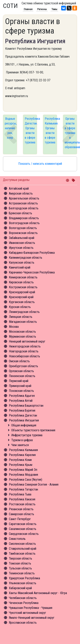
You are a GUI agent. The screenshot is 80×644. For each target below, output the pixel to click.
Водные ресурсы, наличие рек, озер (11, 128)
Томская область (20, 563)
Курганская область (22, 302)
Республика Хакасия (22, 499)
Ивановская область (22, 243)
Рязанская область (21, 509)
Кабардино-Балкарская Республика (32, 253)
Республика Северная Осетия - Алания (34, 484)
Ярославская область (23, 623)
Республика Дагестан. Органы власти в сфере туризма (31, 131)
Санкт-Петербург (20, 519)
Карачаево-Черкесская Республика (32, 272)
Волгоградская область (24, 223)
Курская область (20, 307)
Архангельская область (24, 198)
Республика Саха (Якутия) (26, 480)
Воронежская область (23, 233)
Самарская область (21, 514)
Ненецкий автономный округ (27, 341)
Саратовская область (23, 524)
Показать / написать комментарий (40, 164)
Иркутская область (21, 248)
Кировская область (21, 282)
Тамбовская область (22, 554)
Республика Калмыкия (23, 450)
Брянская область (20, 213)
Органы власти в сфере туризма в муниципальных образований (71, 133)
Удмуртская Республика (24, 578)
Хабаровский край (20, 588)
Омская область (19, 361)
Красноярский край (21, 297)
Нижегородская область (25, 346)
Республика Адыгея (22, 396)
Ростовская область (22, 504)
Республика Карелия (22, 455)
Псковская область (21, 391)
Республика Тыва (20, 494)
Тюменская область (22, 573)
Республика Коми (20, 460)
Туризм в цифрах (22, 440)
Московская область (22, 332)
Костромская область (23, 287)
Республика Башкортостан (26, 406)
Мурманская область (22, 337)
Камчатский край (20, 267)
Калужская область (22, 263)
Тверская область (20, 558)
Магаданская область (23, 322)
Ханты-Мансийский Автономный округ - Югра (38, 593)
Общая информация (24, 425)
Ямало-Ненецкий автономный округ (32, 618)
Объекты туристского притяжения (33, 430)
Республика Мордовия (23, 475)
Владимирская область (24, 218)
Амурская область (21, 193)
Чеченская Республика (24, 603)
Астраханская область (23, 203)
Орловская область (21, 371)
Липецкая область (21, 317)
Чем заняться (20, 445)
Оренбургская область (23, 366)
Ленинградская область (24, 312)
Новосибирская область (24, 356)
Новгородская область (24, 351)
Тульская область (20, 568)
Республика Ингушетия (24, 420)
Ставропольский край (23, 549)
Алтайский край (19, 189)
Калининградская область (26, 258)
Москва (14, 327)
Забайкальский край (22, 238)
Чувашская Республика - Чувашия (31, 608)
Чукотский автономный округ (28, 613)
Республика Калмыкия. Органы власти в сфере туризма (51, 131)
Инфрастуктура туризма (27, 435)
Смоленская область (22, 544)
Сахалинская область (23, 529)
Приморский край (20, 386)
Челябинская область (23, 598)
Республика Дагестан (23, 415)
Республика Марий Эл (23, 470)
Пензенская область (22, 376)
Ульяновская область (23, 583)
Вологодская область (23, 228)
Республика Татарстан (23, 489)
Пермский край (19, 381)
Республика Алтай (21, 401)
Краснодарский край (22, 292)
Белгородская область (24, 208)
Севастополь (17, 539)
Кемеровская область (23, 277)
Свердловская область (24, 534)
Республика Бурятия (22, 410)
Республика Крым (21, 465)
